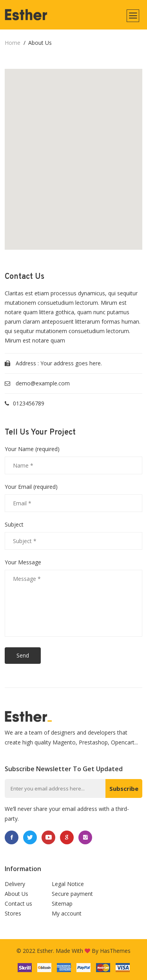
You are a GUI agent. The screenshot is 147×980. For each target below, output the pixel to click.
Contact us (18, 904)
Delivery (15, 884)
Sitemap (62, 904)
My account (67, 913)
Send (23, 655)
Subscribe (124, 788)
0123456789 (29, 403)
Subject (14, 525)
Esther (45, 951)
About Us (16, 894)
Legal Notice (68, 884)
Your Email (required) (31, 487)
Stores (13, 913)
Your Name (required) (32, 449)
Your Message (23, 562)
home (13, 43)
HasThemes (115, 951)
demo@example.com (43, 383)
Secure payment (72, 894)
